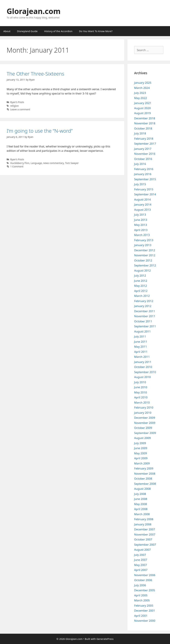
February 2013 (144, 240)
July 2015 (140, 184)
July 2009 (140, 443)
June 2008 (141, 499)
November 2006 (145, 575)
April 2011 (141, 352)
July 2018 (140, 133)
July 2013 (140, 215)
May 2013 (141, 225)
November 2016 (145, 154)
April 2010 (141, 397)
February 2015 (144, 189)
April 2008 (141, 509)
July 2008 (140, 494)
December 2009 (145, 418)
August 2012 (142, 270)
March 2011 (142, 357)
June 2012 (141, 281)
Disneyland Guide (27, 31)
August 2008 (142, 489)
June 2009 (141, 448)
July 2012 (140, 275)
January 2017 (143, 149)
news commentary (54, 163)
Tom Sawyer (72, 163)
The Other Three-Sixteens (35, 74)
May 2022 (141, 98)
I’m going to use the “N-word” (40, 131)
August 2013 (142, 210)
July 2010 (140, 382)
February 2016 (144, 169)
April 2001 (141, 616)
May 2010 (141, 392)
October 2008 (143, 479)
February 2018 (144, 139)
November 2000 (145, 621)
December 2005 (145, 590)
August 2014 (142, 199)
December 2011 (145, 311)
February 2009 (144, 468)
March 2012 (142, 296)
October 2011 (143, 321)
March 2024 (142, 88)
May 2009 (141, 453)
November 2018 (145, 123)
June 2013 (141, 220)
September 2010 (145, 372)
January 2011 (143, 362)
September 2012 (145, 265)
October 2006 (143, 580)
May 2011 (141, 347)
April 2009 (141, 458)
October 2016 (143, 159)
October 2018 (143, 128)
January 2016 (143, 174)
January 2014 (143, 204)
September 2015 (145, 179)
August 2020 (142, 108)
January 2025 (143, 83)
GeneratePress (105, 639)
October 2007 (143, 539)
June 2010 (141, 387)
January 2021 (143, 103)
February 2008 (144, 519)
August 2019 (142, 113)
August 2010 (142, 377)
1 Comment (17, 166)
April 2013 (141, 230)
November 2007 (145, 534)
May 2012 (141, 286)
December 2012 (145, 250)
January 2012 (143, 306)
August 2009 (142, 438)
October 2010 (143, 367)
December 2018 (145, 118)
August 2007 (142, 550)
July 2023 (140, 93)
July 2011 (140, 336)
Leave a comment (20, 109)
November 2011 (145, 316)
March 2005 (142, 600)
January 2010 (143, 413)
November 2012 (145, 255)
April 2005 (141, 595)
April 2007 (141, 570)
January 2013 (143, 245)
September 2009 (145, 433)
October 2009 (143, 428)
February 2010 (144, 407)
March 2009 (142, 463)
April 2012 (141, 291)
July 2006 (140, 585)
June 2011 (141, 342)
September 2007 (145, 545)
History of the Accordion (58, 31)
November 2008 (145, 474)
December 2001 (145, 610)
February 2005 (144, 605)
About (7, 31)
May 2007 (141, 565)
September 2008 (145, 484)
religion (15, 106)
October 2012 (143, 260)
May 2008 (141, 504)
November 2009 (145, 423)
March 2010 (142, 402)
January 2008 (143, 524)
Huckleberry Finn (20, 163)
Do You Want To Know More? (96, 31)
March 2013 (142, 235)
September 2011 (145, 326)
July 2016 (140, 164)
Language (36, 163)
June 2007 (141, 560)
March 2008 (142, 514)
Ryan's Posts (17, 102)
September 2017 (145, 144)
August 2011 (142, 331)
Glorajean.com (34, 11)
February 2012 (144, 301)
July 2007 (140, 555)
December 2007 (145, 529)
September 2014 (145, 194)
